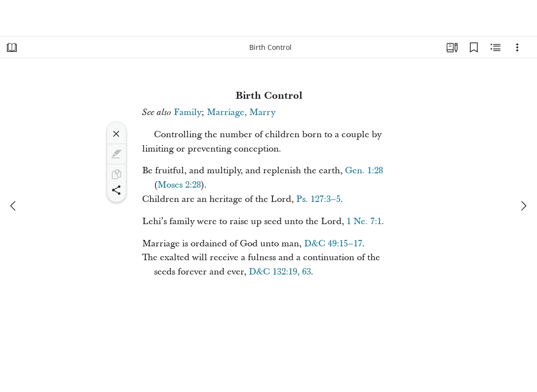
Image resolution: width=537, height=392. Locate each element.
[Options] (517, 47)
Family (188, 112)
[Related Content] (496, 47)
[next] (523, 206)
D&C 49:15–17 (333, 244)
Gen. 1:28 (364, 171)
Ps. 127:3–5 (318, 199)
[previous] (14, 206)
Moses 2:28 (179, 185)
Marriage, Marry (241, 112)
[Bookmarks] (474, 47)
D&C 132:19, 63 (280, 272)
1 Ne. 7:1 (364, 221)
